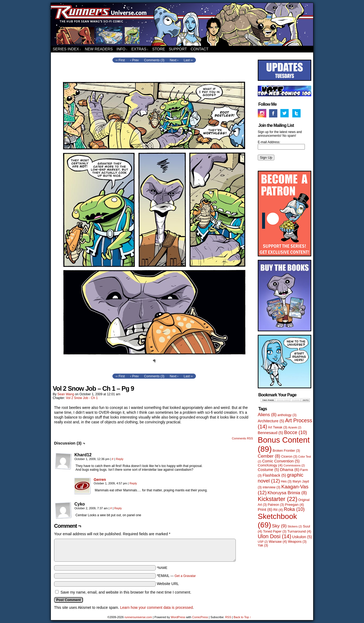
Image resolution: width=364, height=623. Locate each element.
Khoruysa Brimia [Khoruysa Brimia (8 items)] (287, 493)
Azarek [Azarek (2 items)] (295, 427)
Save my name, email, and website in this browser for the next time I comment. (126, 592)
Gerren (100, 480)
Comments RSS (242, 438)
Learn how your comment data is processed (157, 607)
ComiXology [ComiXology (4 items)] (270, 465)
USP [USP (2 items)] (263, 542)
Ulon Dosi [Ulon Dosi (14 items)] (274, 536)
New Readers (99, 49)
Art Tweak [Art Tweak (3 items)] (278, 427)
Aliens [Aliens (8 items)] (267, 415)
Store (159, 49)
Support (178, 49)
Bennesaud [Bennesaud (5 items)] (270, 433)
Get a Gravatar (185, 576)
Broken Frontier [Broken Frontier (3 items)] (286, 451)
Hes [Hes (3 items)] (286, 481)
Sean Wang (66, 394)
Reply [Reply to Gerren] (133, 483)
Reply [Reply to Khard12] (120, 459)
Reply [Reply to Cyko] (118, 508)
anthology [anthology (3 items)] (287, 415)
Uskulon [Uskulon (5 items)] (302, 537)
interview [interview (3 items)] (271, 487)
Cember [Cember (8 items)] (269, 456)
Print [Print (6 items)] (265, 509)
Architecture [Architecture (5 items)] (271, 421)
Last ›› (188, 60)
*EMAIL (176, 576)
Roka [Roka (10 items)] (294, 509)
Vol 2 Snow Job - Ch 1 (82, 398)
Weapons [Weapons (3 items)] (297, 542)
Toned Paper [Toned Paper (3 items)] (275, 531)
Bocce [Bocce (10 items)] (295, 432)
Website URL (168, 584)
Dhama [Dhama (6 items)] (290, 470)
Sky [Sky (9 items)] (279, 526)
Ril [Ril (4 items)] (278, 510)
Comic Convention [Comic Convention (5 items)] (281, 461)
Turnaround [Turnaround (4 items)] (299, 531)
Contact (200, 49)
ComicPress (200, 617)
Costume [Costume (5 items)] (268, 470)
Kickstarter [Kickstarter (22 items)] (278, 499)
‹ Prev (134, 60)
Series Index (67, 49)
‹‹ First (120, 60)
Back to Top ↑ (242, 617)
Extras (140, 49)
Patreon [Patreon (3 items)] (276, 505)
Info (122, 49)
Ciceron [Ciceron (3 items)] (289, 457)
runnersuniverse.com (182, 24)
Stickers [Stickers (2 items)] (295, 526)
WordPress (178, 617)
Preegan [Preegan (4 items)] (295, 505)
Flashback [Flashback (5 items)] (274, 475)
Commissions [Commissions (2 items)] (294, 465)
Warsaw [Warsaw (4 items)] (278, 542)
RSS (228, 617)
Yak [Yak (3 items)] (263, 545)
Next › (174, 60)
